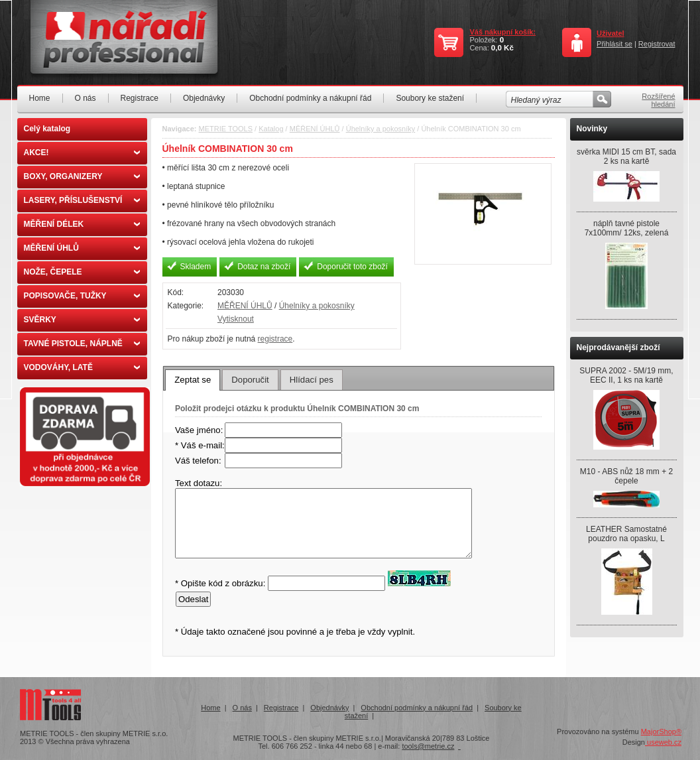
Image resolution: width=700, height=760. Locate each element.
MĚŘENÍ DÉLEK (82, 224)
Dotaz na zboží (264, 267)
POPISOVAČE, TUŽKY (82, 296)
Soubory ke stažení (430, 98)
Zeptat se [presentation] (193, 380)
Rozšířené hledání (658, 100)
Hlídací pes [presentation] (312, 380)
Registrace (140, 98)
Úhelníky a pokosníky (381, 129)
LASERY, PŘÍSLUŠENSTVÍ (82, 200)
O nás (86, 98)
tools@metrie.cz (428, 746)
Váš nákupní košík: (502, 32)
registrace (275, 339)
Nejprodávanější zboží (618, 348)
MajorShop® (661, 731)
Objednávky (204, 98)
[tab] (193, 380)
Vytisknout (236, 319)
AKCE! (82, 153)
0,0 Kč (502, 48)
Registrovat (657, 44)
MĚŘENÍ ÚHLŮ (82, 248)
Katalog (271, 129)
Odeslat (193, 599)
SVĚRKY (82, 320)
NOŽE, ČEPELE (82, 272)
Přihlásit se (614, 44)
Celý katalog (47, 129)
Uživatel (611, 33)
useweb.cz (663, 742)
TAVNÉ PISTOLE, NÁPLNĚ (82, 344)
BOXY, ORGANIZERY (82, 176)
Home (40, 98)
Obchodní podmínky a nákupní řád (310, 98)
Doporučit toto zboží (352, 267)
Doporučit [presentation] (250, 380)
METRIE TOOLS (226, 129)
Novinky (592, 129)
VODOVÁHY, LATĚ (82, 367)
